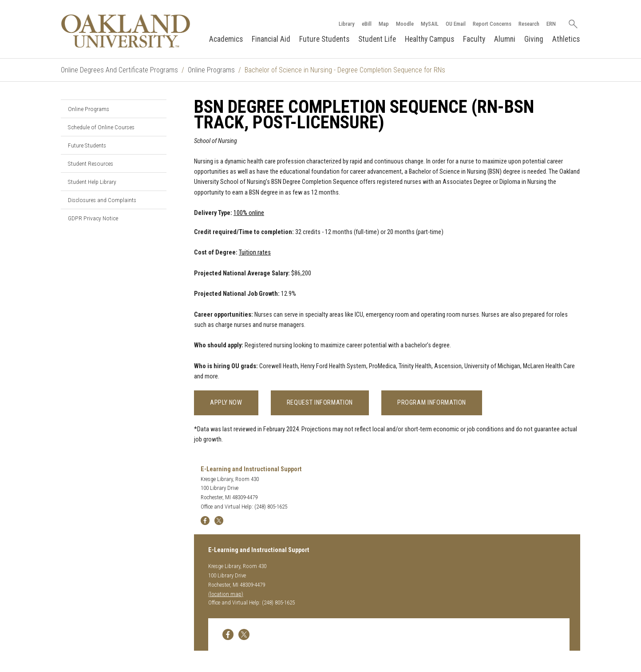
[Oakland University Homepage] (126, 31)
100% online (249, 213)
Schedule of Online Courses (101, 127)
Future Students (324, 39)
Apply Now (226, 403)
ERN (551, 24)
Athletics (566, 39)
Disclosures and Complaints (102, 200)
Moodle (405, 24)
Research (529, 24)
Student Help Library (92, 182)
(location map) (226, 594)
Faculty (474, 39)
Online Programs (211, 70)
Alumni (505, 39)
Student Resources (91, 163)
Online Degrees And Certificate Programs (119, 70)
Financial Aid (271, 39)
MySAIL (430, 24)
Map (384, 24)
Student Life (377, 39)
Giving (534, 39)
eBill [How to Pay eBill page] (367, 24)
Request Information (320, 403)
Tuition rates (255, 252)
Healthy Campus (429, 39)
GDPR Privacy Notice (93, 218)
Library (347, 24)
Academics (226, 39)
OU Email (456, 24)
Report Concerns (492, 24)
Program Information (432, 403)
